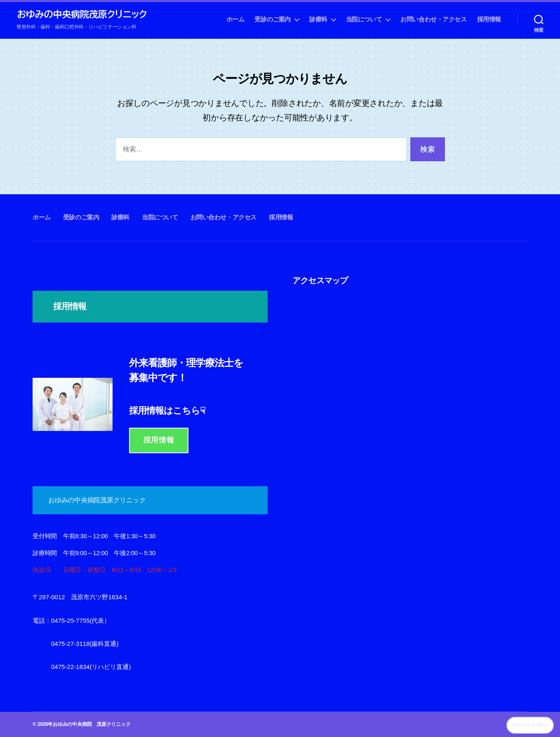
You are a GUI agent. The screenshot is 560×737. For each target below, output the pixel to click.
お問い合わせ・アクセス (433, 19)
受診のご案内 (273, 19)
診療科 (318, 19)
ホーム (235, 19)
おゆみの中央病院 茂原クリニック (92, 724)
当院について (364, 19)
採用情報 (489, 19)
